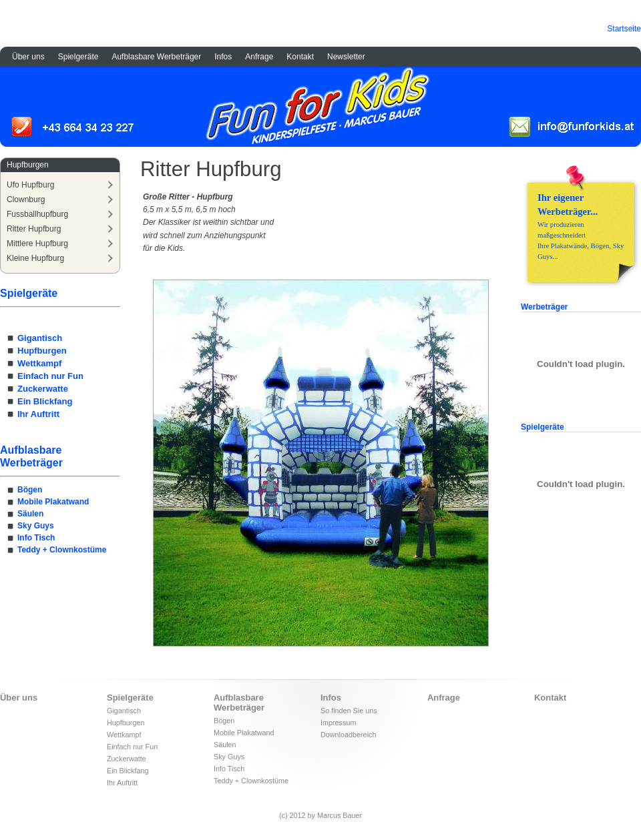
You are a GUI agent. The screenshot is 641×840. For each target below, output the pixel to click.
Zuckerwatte (43, 389)
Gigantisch (40, 338)
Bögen (30, 490)
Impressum (338, 723)
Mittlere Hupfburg (37, 244)
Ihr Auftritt (38, 414)
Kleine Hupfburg (35, 258)
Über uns (28, 57)
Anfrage (259, 57)
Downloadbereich (348, 735)
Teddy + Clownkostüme (62, 550)
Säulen (30, 514)
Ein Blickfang (45, 401)
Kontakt (300, 57)
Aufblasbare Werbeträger (156, 57)
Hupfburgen (42, 351)
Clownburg (26, 199)
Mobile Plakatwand (53, 502)
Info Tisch (36, 538)
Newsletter (346, 57)
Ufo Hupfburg (30, 185)
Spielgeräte (78, 57)
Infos (223, 57)
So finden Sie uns (349, 711)
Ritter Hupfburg (34, 229)
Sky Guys (36, 526)
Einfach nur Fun (50, 376)
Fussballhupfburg (37, 214)
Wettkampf (39, 363)
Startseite (624, 29)
